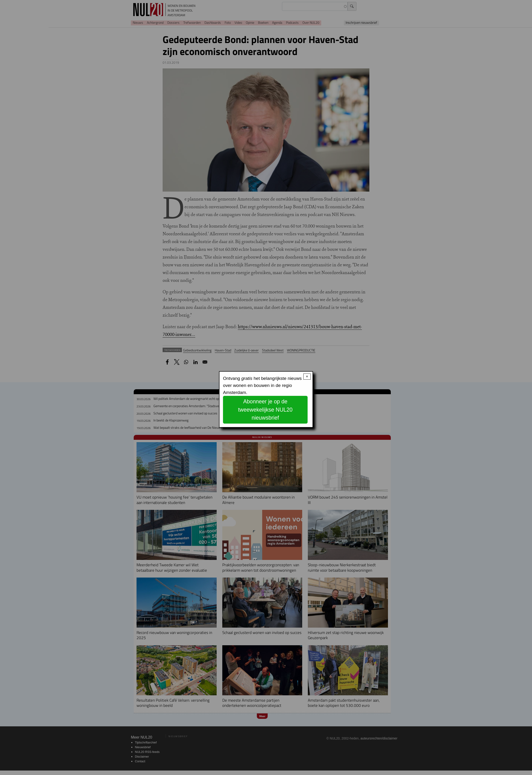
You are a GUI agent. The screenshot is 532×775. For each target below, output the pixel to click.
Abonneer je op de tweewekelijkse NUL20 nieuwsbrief (265, 410)
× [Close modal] (307, 376)
